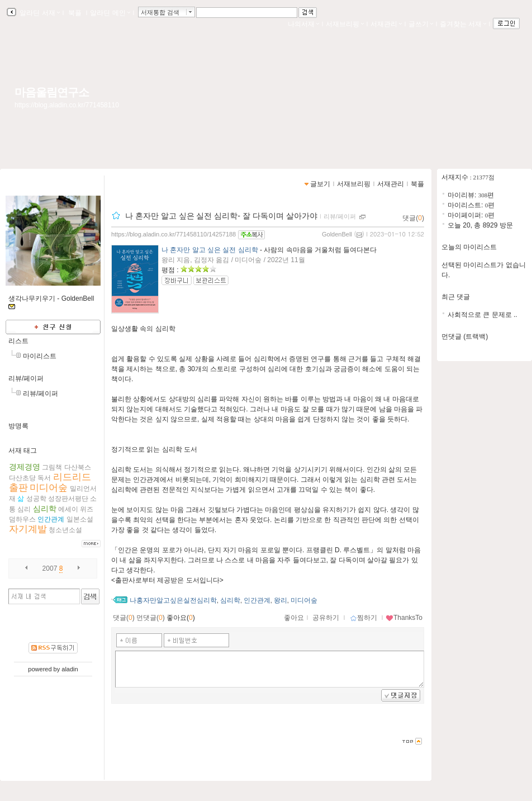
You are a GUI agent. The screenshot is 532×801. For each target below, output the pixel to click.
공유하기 (326, 618)
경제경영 (25, 467)
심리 (24, 509)
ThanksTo (404, 618)
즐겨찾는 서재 (463, 24)
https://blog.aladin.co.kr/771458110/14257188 (174, 234)
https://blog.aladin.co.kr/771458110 (67, 105)
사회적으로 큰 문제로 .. (483, 315)
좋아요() (181, 618)
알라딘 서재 (39, 13)
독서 (44, 478)
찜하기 (364, 618)
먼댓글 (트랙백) (465, 336)
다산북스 (78, 467)
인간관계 (51, 519)
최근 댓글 (456, 297)
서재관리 (386, 24)
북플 (75, 13)
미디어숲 (49, 488)
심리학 (45, 509)
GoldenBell (337, 234)
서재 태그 (23, 451)
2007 (50, 568)
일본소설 (80, 519)
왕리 (281, 600)
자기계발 (28, 529)
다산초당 (22, 478)
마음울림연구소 (52, 92)
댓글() (413, 218)
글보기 (320, 184)
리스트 (18, 341)
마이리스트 (40, 356)
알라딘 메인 (110, 13)
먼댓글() (151, 618)
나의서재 (303, 24)
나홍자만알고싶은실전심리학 (173, 600)
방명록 (18, 426)
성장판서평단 (68, 499)
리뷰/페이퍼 (26, 378)
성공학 (36, 499)
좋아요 (294, 618)
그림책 (52, 467)
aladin (70, 669)
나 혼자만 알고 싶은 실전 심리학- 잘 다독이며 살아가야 (221, 216)
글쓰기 (421, 24)
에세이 (68, 509)
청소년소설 (65, 530)
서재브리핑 (345, 24)
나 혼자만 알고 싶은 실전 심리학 (210, 250)
